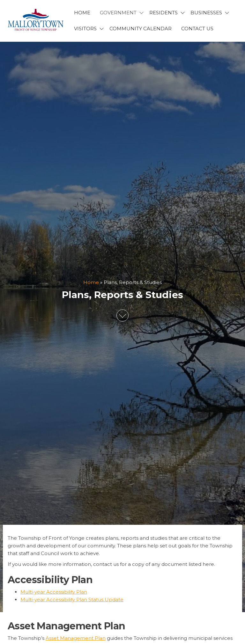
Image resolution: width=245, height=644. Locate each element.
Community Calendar (141, 29)
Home (91, 282)
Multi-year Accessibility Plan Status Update (72, 600)
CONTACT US (197, 29)
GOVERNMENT (118, 13)
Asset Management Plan (76, 638)
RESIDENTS (163, 13)
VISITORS (85, 29)
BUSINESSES (206, 13)
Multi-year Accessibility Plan (54, 592)
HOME (82, 13)
